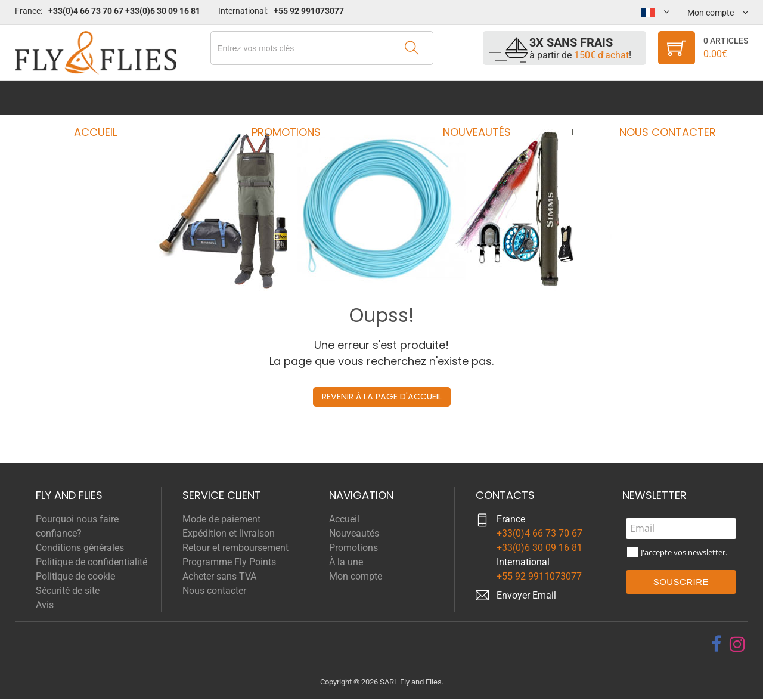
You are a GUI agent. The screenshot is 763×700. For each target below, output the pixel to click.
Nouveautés (473, 98)
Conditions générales (80, 548)
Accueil (107, 98)
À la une (346, 562)
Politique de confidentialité (92, 562)
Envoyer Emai (525, 595)
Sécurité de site (68, 591)
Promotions (290, 98)
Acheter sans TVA (219, 576)
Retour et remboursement (235, 548)
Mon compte (356, 576)
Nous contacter (656, 98)
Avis (45, 605)
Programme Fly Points (229, 562)
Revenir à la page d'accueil (381, 397)
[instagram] (737, 644)
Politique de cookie (75, 576)
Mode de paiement (221, 519)
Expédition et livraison (229, 533)
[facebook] (716, 644)
